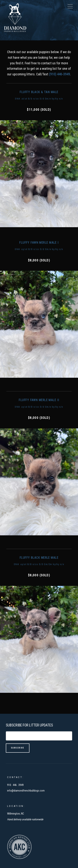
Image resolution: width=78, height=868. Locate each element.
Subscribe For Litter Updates (29, 725)
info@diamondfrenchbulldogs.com (26, 791)
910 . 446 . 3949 (15, 785)
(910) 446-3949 (59, 74)
